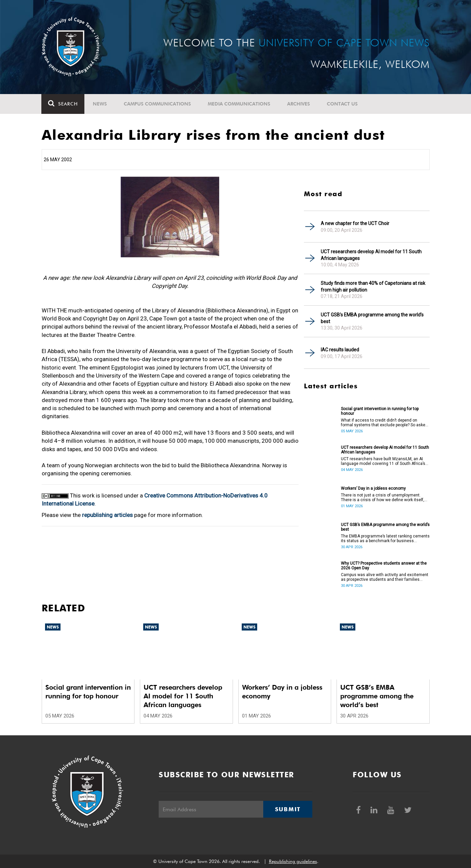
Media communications (239, 104)
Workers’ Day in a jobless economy (373, 488)
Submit (288, 809)
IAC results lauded (340, 350)
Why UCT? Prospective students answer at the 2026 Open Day (384, 566)
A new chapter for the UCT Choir (355, 223)
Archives (299, 104)
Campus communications (158, 104)
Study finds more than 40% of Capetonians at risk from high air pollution (373, 287)
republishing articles (107, 515)
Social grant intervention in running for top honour (380, 411)
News (100, 104)
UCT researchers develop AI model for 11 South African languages (371, 255)
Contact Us (343, 104)
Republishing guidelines (293, 861)
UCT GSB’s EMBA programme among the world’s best (372, 318)
